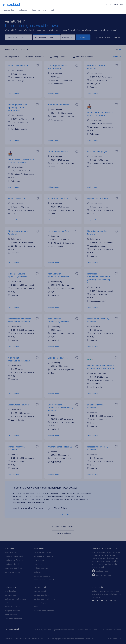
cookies (97, 630)
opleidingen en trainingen (16, 599)
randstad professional (14, 560)
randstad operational (14, 556)
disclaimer (107, 630)
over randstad (50, 10)
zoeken (83, 37)
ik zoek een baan (10, 10)
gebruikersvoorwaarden (64, 630)
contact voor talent (42, 595)
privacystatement (84, 630)
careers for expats (13, 572)
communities (10, 595)
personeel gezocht (42, 576)
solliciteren (10, 603)
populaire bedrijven (13, 568)
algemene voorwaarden (44, 556)
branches (38, 564)
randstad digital (12, 564)
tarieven (37, 572)
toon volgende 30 (63, 533)
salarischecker (11, 615)
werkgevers (24, 10)
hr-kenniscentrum (41, 568)
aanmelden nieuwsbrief (44, 580)
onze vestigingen (41, 603)
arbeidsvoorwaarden (14, 607)
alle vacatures (11, 552)
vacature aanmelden (43, 552)
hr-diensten (39, 560)
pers (36, 607)
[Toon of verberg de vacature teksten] (118, 50)
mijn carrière (36, 10)
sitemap (118, 630)
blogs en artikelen (13, 611)
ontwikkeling (10, 591)
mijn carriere (10, 587)
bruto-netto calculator (14, 618)
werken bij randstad (43, 630)
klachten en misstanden (44, 611)
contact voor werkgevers (45, 599)
